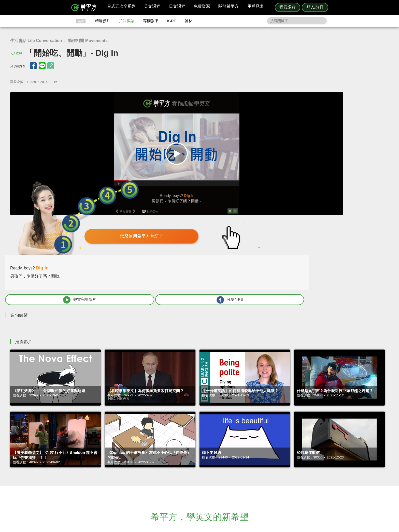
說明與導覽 (256, 470)
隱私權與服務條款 (261, 466)
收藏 (19, 53)
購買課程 (288, 7)
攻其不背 (206, 466)
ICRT (172, 21)
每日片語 (206, 475)
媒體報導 (230, 479)
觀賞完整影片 (279, 172)
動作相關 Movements (88, 41)
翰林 (189, 21)
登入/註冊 (315, 7)
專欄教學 (151, 21)
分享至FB (348, 172)
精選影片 (103, 21)
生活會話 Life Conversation (36, 41)
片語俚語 (127, 21)
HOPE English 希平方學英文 (156, 435)
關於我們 (230, 475)
